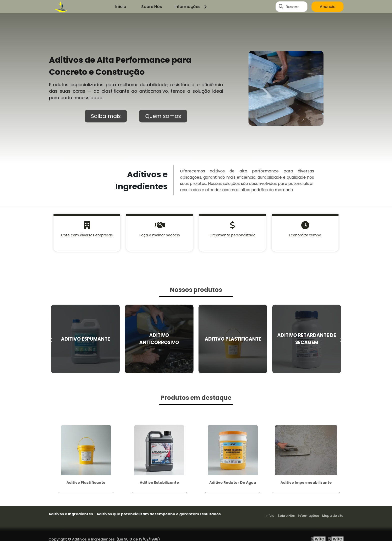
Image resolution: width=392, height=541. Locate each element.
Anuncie (328, 7)
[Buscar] (281, 7)
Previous (51, 339)
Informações (191, 7)
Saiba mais (106, 116)
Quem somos (163, 116)
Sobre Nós (152, 7)
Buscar (292, 7)
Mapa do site (333, 516)
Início (121, 7)
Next (341, 339)
